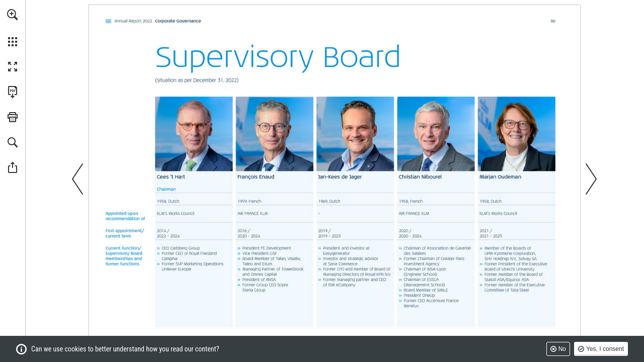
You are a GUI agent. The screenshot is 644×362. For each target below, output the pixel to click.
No (562, 349)
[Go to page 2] (109, 21)
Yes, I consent (605, 349)
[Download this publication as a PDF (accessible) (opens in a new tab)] (13, 92)
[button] (13, 15)
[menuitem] (13, 28)
